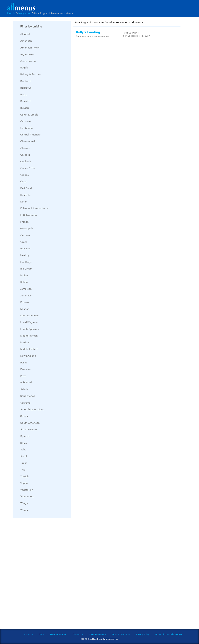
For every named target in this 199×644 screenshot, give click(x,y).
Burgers (25, 108)
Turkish (24, 476)
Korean (25, 302)
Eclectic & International (34, 208)
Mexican (25, 342)
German (25, 235)
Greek (24, 242)
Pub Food (26, 382)
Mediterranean (29, 335)
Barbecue (26, 88)
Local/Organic (29, 322)
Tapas (24, 463)
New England (28, 356)
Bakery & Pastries (31, 74)
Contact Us (78, 634)
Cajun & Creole (29, 114)
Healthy (25, 255)
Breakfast (26, 101)
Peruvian (25, 369)
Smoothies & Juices (32, 409)
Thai (23, 469)
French (24, 222)
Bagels (24, 67)
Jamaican (26, 289)
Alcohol (25, 34)
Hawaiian (26, 248)
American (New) (30, 47)
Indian (24, 275)
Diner (24, 201)
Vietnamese (27, 496)
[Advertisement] (40, 574)
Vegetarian (27, 490)
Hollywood (25, 13)
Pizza (23, 376)
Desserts (25, 195)
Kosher (24, 309)
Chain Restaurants (98, 634)
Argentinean (28, 54)
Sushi (24, 456)
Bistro (24, 94)
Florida (11, 13)
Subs (23, 449)
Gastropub (27, 228)
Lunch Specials (29, 329)
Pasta (24, 362)
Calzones (26, 121)
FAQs (41, 634)
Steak (24, 443)
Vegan (24, 483)
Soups (24, 416)
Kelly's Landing (88, 32)
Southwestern (29, 429)
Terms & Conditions (121, 634)
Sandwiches (28, 396)
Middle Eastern (29, 349)
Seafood (25, 402)
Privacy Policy (143, 634)
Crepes (24, 175)
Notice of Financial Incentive (169, 634)
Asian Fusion (28, 61)
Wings (24, 503)
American (26, 41)
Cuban (24, 181)
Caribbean (27, 128)
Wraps (24, 510)
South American (30, 423)
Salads (24, 389)
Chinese (25, 155)
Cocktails (26, 161)
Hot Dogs (26, 262)
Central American (31, 134)
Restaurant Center (58, 634)
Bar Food (26, 81)
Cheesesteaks (29, 141)
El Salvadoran (29, 215)
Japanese (26, 295)
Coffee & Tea (28, 168)
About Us (29, 634)
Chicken (25, 148)
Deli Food (26, 188)
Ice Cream (26, 268)
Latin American (29, 315)
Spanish (25, 436)
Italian (24, 282)
